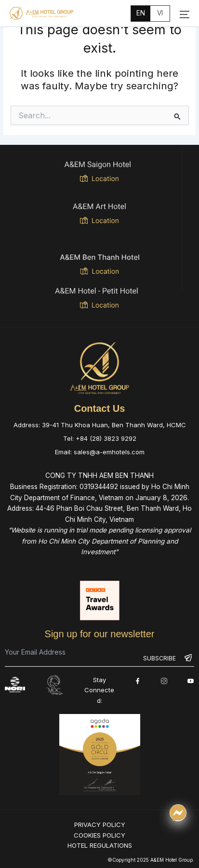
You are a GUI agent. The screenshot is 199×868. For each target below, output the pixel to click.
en (141, 13)
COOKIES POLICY (99, 835)
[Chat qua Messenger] (178, 813)
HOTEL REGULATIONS (100, 845)
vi (160, 13)
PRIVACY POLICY (100, 825)
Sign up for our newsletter (100, 634)
